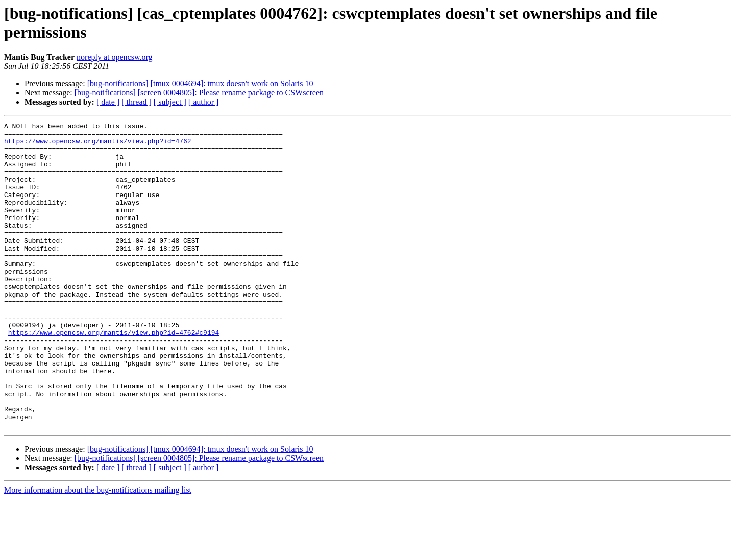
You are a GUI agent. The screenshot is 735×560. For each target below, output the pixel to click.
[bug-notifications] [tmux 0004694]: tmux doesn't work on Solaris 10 (200, 83)
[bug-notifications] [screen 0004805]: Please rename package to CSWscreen (199, 93)
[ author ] (204, 102)
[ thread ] (137, 102)
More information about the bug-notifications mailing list (98, 551)
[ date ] (108, 102)
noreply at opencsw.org (114, 57)
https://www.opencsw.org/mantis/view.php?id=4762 (98, 145)
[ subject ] (170, 102)
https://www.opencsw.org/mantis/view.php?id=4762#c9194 (114, 375)
